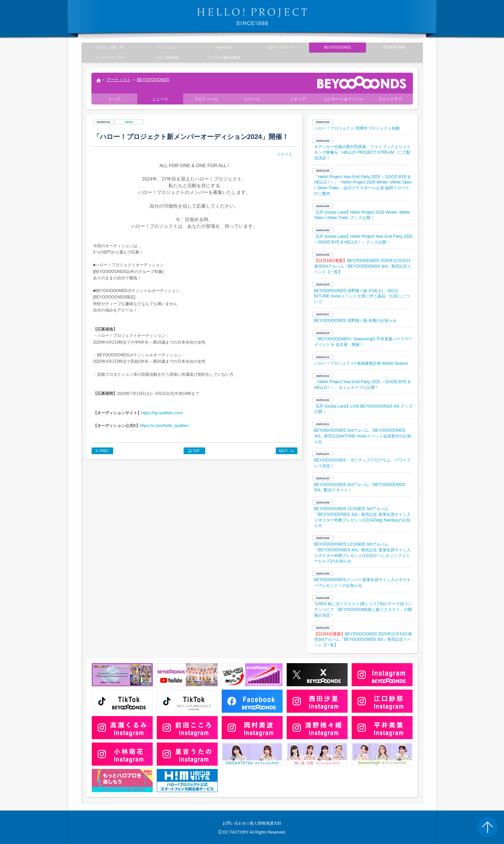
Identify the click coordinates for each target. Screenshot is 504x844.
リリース (252, 99)
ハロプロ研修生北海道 (224, 57)
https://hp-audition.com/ (162, 413)
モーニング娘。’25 (110, 47)
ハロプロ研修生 (167, 57)
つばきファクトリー (281, 47)
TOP (196, 451)
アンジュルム (167, 47)
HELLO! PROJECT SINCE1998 (252, 17)
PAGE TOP (487, 827)
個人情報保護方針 (266, 823)
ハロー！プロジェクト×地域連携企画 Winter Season (361, 363)
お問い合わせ (234, 823)
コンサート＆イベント (344, 99)
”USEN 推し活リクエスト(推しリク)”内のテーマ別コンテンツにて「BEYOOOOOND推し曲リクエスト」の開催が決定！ (363, 610)
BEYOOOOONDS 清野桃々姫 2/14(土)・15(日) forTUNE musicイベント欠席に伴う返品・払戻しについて (362, 296)
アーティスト (119, 80)
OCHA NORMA (394, 47)
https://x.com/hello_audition (164, 426)
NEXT (283, 451)
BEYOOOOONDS (153, 80)
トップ (98, 81)
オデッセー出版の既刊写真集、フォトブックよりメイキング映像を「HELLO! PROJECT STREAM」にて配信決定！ (362, 152)
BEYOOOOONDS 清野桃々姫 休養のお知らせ (355, 321)
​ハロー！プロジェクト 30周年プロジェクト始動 (357, 128)
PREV (104, 451)
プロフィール (206, 99)
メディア (298, 99)
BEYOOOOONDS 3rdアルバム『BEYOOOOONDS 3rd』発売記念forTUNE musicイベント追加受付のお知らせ (363, 436)
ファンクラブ (390, 99)
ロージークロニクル (110, 57)
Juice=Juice (224, 47)
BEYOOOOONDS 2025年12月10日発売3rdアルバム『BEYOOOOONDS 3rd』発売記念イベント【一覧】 (363, 266)
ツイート (285, 154)
